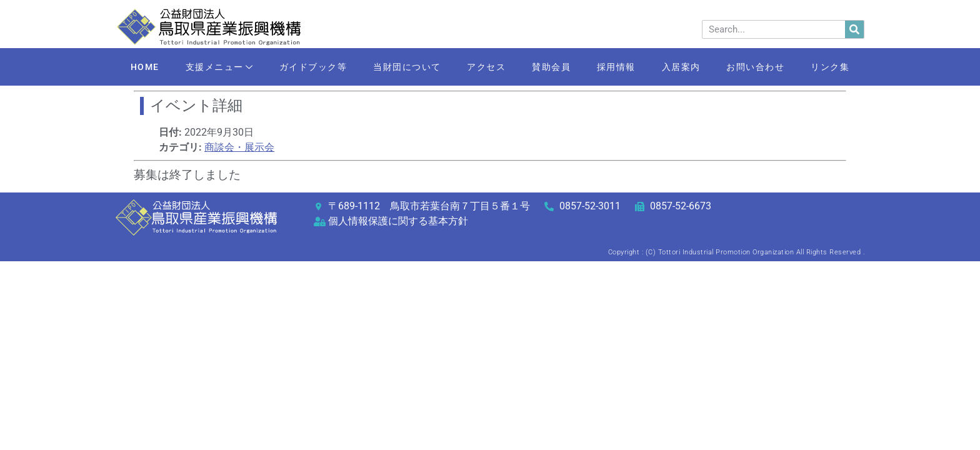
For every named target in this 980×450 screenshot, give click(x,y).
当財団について (407, 67)
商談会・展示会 (239, 147)
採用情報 (616, 67)
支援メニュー (219, 68)
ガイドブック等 (313, 67)
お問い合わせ (756, 67)
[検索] (854, 29)
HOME (144, 67)
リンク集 (831, 67)
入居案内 (681, 67)
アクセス (486, 67)
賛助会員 (551, 67)
